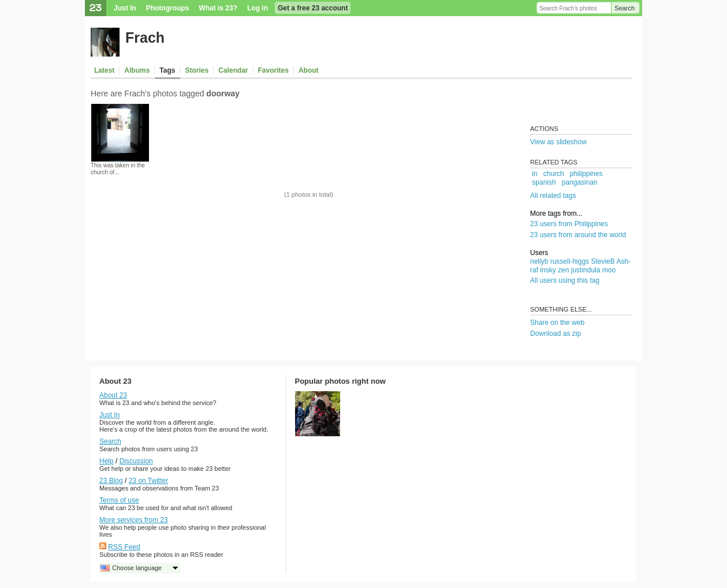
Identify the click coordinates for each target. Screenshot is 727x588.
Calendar (233, 70)
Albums (137, 70)
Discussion (136, 461)
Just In (125, 8)
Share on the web (557, 323)
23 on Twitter (148, 481)
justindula (586, 270)
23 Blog (111, 481)
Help (107, 461)
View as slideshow (558, 142)
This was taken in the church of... (118, 169)
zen (563, 270)
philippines (586, 174)
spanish (544, 182)
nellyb (539, 261)
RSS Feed (124, 547)
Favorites (273, 70)
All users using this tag (565, 280)
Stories (197, 70)
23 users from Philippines (569, 224)
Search (625, 8)
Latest (104, 70)
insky (548, 270)
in (534, 174)
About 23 (113, 395)
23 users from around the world (578, 235)
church (554, 174)
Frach (145, 38)
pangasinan (580, 182)
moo (609, 270)
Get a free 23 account (313, 8)
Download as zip (555, 334)
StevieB (603, 261)
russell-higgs (570, 261)
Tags (167, 70)
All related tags (553, 196)
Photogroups (168, 8)
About (309, 70)
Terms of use (119, 500)
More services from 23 (134, 520)
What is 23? (218, 8)
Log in (258, 8)
